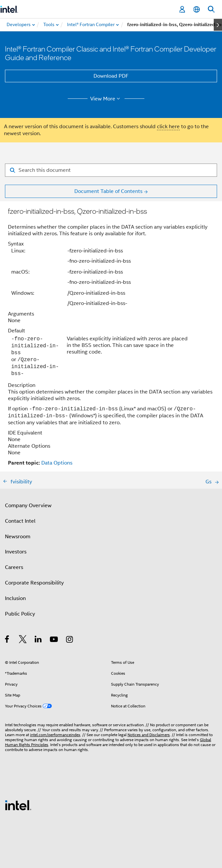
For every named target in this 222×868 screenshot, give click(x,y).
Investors (16, 552)
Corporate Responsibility (34, 583)
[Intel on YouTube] (54, 640)
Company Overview (28, 506)
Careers (14, 567)
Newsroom (18, 537)
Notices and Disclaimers (149, 735)
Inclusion (15, 598)
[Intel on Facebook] (7, 640)
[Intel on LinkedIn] (38, 640)
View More (106, 99)
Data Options (57, 463)
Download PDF (111, 76)
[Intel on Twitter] (23, 640)
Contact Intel (20, 521)
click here (168, 127)
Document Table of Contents (108, 191)
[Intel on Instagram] (70, 640)
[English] (197, 9)
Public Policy (20, 614)
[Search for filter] (111, 170)
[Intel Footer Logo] (18, 805)
